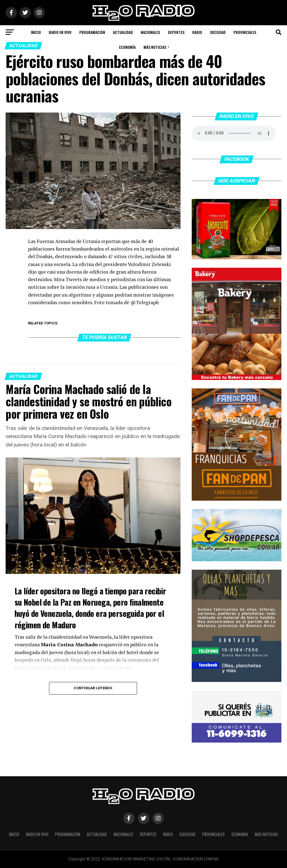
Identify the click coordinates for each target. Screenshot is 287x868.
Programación (92, 32)
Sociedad (218, 32)
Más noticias (155, 47)
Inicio (36, 32)
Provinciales (245, 32)
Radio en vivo (60, 32)
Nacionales (150, 32)
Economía (127, 47)
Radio (197, 32)
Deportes (176, 32)
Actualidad (123, 32)
